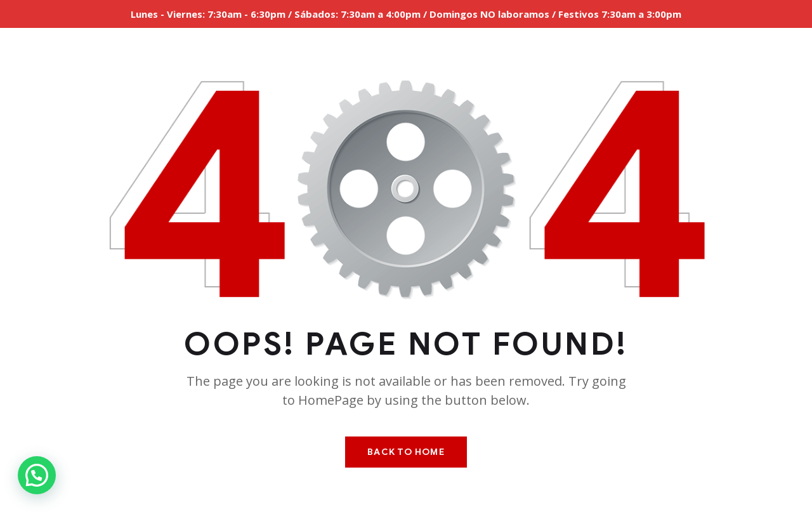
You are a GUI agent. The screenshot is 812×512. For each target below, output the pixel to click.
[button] (37, 475)
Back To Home (406, 452)
